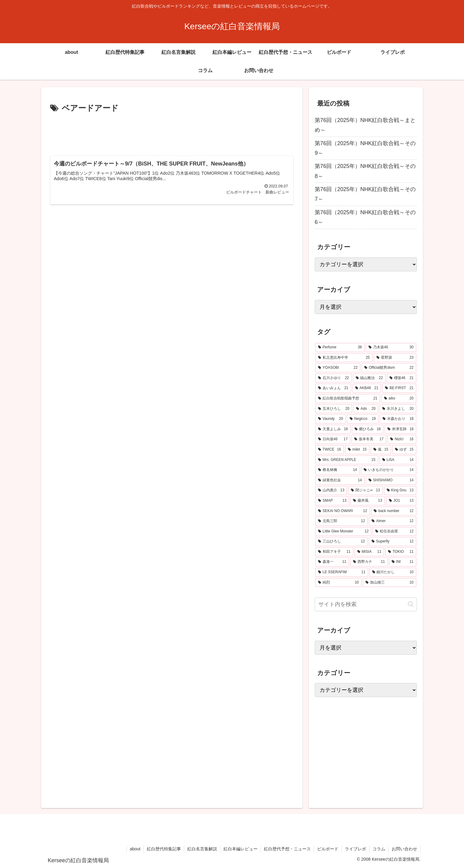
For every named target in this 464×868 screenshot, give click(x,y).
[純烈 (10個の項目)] (338, 583)
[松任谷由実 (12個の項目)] (394, 532)
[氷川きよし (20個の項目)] (398, 409)
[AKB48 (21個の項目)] (367, 388)
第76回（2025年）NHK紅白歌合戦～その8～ (365, 171)
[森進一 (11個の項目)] (332, 562)
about (135, 849)
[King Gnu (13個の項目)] (400, 490)
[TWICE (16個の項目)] (330, 450)
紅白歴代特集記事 (164, 849)
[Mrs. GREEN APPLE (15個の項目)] (347, 460)
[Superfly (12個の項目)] (393, 542)
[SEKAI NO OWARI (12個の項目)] (343, 511)
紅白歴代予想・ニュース (287, 849)
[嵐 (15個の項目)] (381, 450)
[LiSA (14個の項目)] (398, 460)
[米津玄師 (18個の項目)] (400, 429)
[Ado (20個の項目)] (366, 409)
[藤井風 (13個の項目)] (367, 501)
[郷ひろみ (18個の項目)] (368, 429)
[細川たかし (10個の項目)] (393, 572)
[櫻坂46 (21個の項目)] (402, 378)
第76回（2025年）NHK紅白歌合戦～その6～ (365, 217)
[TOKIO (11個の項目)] (401, 552)
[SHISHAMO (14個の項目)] (391, 480)
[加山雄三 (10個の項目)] (390, 583)
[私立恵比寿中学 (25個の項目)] (344, 358)
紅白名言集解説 (202, 849)
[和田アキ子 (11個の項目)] (334, 552)
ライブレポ (355, 849)
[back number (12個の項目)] (394, 511)
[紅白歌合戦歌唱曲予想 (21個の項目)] (348, 399)
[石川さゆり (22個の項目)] (334, 378)
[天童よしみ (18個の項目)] (333, 429)
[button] (411, 604)
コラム (379, 849)
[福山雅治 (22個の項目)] (369, 378)
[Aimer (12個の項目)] (393, 521)
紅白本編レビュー (241, 849)
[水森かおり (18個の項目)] (398, 419)
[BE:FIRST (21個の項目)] (399, 388)
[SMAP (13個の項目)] (332, 501)
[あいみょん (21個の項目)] (333, 388)
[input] (366, 604)
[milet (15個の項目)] (357, 450)
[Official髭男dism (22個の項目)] (389, 368)
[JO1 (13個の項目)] (401, 501)
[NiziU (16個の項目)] (402, 439)
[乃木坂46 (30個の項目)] (391, 347)
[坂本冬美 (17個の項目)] (369, 439)
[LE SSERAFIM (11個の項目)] (342, 572)
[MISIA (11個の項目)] (369, 552)
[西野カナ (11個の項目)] (369, 562)
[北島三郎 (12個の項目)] (341, 521)
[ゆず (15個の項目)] (404, 450)
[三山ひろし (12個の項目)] (341, 542)
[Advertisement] (172, 132)
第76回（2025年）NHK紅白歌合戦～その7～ (365, 194)
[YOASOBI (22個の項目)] (338, 368)
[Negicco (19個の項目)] (363, 419)
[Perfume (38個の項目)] (340, 347)
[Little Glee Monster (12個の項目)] (343, 532)
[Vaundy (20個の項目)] (331, 419)
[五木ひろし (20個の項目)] (334, 409)
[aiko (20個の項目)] (399, 399)
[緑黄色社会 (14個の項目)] (340, 480)
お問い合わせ (404, 849)
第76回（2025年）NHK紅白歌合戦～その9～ (365, 148)
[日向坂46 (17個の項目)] (333, 439)
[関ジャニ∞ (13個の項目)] (365, 490)
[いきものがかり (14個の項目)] (389, 470)
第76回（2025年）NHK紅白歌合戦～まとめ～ (365, 125)
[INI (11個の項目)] (403, 562)
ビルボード (328, 849)
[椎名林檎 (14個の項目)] (338, 470)
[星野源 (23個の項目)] (395, 358)
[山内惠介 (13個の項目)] (331, 490)
